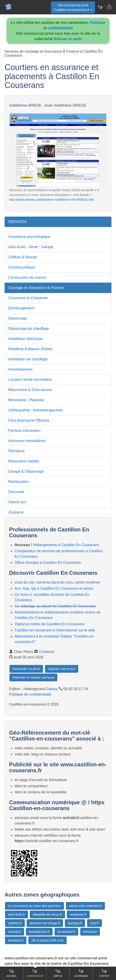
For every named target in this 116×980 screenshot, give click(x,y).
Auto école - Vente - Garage (31, 247)
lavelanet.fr (16, 940)
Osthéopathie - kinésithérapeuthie (35, 410)
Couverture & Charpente (28, 298)
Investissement (20, 369)
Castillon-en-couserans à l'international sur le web (55, 630)
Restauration (19, 482)
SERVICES (17, 222)
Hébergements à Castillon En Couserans (66, 545)
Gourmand (81, 973)
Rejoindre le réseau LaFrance (33, 677)
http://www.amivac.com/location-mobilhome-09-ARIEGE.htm (52, 200)
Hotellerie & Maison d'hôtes (30, 349)
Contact (104, 973)
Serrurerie (16, 492)
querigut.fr (75, 923)
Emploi (58, 973)
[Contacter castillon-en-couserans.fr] (109, 7)
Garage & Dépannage (26, 471)
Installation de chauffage (28, 359)
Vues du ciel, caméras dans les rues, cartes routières (57, 582)
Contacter (47, 652)
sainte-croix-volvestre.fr (85, 906)
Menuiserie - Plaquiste (26, 400)
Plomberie (16, 451)
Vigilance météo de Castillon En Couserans (49, 624)
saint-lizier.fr (16, 914)
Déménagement (21, 308)
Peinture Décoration (24, 431)
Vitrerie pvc (17, 502)
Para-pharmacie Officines (29, 420)
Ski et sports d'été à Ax (48, 940)
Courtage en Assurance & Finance (36, 288)
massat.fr (15, 932)
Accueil (11, 973)
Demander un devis (26, 669)
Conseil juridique (22, 267)
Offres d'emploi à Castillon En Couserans (48, 563)
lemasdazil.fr (67, 932)
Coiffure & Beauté (23, 257)
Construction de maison (27, 277)
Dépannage (18, 318)
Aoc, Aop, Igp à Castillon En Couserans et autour (54, 588)
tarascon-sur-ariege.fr (45, 923)
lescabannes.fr (39, 932)
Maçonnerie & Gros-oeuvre (30, 390)
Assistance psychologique (29, 237)
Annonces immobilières (27, 441)
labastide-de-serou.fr (47, 914)
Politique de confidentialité (30, 694)
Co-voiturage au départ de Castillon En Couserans (55, 606)
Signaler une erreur (62, 669)
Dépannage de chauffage (29, 329)
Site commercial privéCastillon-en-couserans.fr (73, 7)
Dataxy (52, 689)
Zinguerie (16, 512)
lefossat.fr (90, 932)
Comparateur (35, 973)
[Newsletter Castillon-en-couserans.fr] (100, 7)
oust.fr (95, 923)
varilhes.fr (15, 923)
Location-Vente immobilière (30, 380)
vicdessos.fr (78, 914)
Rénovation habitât (23, 461)
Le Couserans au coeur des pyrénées (34, 906)
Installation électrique (25, 339)
